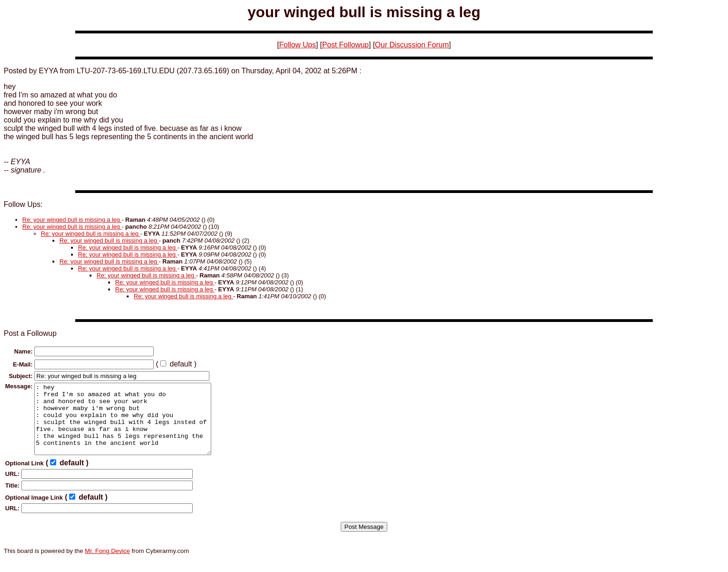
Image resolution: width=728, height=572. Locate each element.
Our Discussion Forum (412, 45)
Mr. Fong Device (107, 565)
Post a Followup (30, 333)
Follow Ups (297, 45)
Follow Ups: (23, 204)
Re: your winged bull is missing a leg (72, 220)
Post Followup (346, 45)
